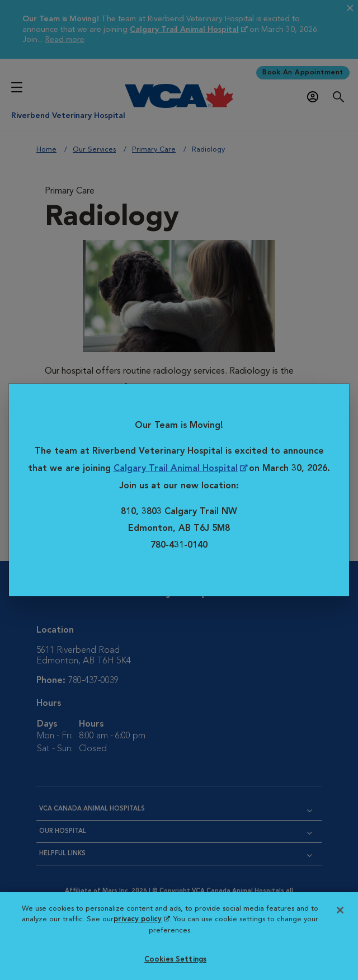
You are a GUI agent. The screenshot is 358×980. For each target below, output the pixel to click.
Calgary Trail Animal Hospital (176, 469)
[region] (179, 936)
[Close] (340, 910)
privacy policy (142, 919)
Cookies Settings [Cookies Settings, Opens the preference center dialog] (175, 960)
